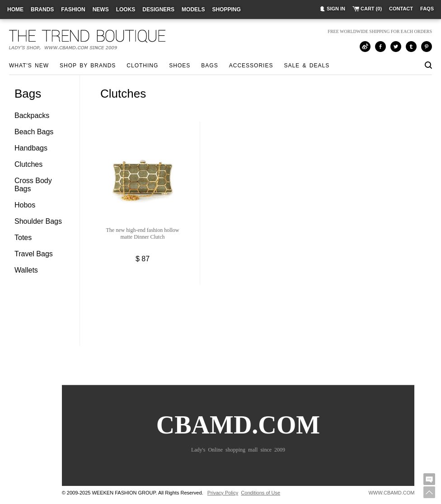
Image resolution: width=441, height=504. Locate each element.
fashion (73, 9)
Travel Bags (34, 254)
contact (401, 9)
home (15, 9)
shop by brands (88, 66)
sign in (336, 9)
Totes (23, 238)
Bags (209, 66)
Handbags (31, 148)
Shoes (180, 66)
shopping (226, 9)
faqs (427, 9)
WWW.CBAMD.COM (391, 493)
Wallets (26, 270)
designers (158, 9)
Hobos (25, 205)
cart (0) (371, 9)
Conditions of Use (260, 493)
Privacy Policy (223, 493)
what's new (29, 66)
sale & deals (307, 66)
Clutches (28, 164)
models (193, 9)
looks (126, 9)
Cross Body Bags (33, 185)
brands (42, 9)
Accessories (251, 66)
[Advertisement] (263, 332)
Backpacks (32, 115)
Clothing (142, 66)
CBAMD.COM (238, 436)
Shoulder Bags (38, 221)
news (101, 9)
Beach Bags (34, 132)
